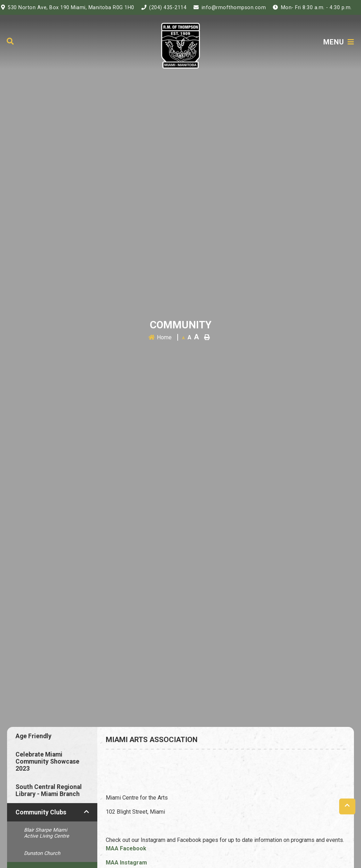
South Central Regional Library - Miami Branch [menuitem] (49, 790)
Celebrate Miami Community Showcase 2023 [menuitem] (47, 761)
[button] (86, 812)
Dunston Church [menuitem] (42, 853)
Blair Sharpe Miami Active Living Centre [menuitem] (47, 833)
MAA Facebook (126, 848)
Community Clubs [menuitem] (41, 812)
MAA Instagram (126, 863)
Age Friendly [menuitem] (33, 736)
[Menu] (339, 42)
